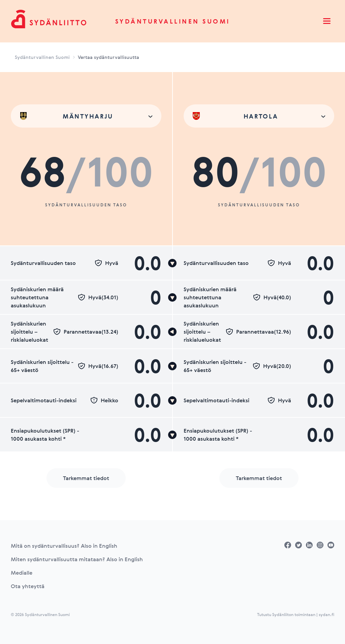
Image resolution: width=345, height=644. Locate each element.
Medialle (22, 573)
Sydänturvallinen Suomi (173, 21)
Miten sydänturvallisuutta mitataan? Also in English (77, 559)
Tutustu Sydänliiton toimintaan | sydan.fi (296, 614)
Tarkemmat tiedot (86, 478)
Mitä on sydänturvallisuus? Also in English (64, 546)
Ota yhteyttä (28, 586)
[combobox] (86, 116)
